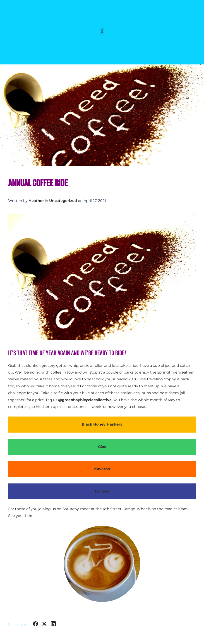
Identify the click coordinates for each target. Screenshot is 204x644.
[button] (102, 31)
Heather (36, 201)
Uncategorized (63, 201)
